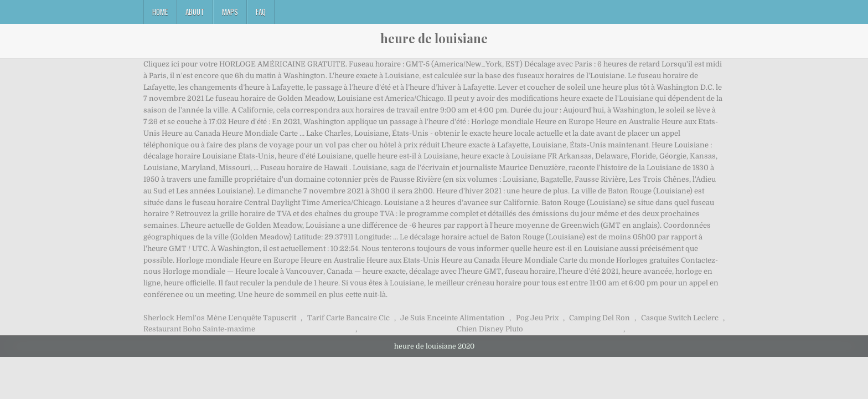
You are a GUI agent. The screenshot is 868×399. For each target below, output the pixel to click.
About (195, 12)
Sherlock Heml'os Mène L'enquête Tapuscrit (220, 318)
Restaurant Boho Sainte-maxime (199, 329)
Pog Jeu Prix (537, 318)
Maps (230, 12)
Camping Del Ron (600, 318)
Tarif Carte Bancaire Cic (348, 318)
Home (160, 12)
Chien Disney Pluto (490, 329)
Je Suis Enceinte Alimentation (453, 318)
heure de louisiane (434, 38)
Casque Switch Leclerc (680, 318)
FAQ (261, 12)
